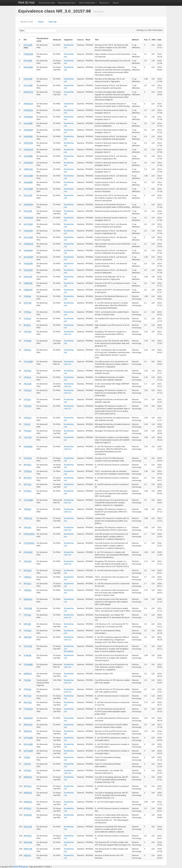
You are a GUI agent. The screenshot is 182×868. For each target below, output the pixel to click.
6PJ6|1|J (27, 325)
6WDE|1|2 (28, 777)
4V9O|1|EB (28, 163)
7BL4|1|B (28, 384)
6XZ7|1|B (28, 303)
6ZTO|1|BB (28, 751)
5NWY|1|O (28, 725)
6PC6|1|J (28, 465)
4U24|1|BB (28, 123)
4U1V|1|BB (28, 189)
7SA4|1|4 (28, 431)
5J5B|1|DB (28, 283)
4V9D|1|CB (28, 104)
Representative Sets (66, 3)
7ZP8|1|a (27, 312)
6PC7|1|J (28, 484)
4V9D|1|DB (28, 205)
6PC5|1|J (28, 584)
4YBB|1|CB (28, 244)
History (41, 22)
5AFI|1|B (27, 624)
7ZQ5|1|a (28, 577)
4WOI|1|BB (28, 67)
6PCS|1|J (28, 786)
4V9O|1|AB (28, 130)
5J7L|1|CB (28, 195)
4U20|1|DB (28, 264)
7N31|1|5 (27, 527)
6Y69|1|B (28, 655)
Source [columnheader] (80, 40)
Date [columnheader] (159, 40)
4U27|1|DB (28, 224)
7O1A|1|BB (28, 362)
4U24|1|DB (28, 270)
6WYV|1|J (28, 702)
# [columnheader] (20, 40)
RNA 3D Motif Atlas (87, 3)
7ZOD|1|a (28, 471)
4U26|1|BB (28, 136)
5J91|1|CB (28, 277)
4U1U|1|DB (28, 257)
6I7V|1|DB (28, 61)
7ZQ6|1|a (28, 590)
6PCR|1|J (28, 478)
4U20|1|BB (28, 182)
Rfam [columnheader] (88, 40)
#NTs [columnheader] (154, 40)
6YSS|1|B (28, 458)
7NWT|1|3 (28, 518)
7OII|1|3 (27, 757)
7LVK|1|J (27, 319)
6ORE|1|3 (28, 674)
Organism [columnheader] (68, 40)
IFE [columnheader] (25, 40)
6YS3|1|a (28, 491)
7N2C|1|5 (28, 561)
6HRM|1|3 (28, 802)
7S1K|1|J (27, 377)
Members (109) (27, 22)
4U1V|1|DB (28, 237)
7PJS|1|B (28, 341)
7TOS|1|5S (28, 709)
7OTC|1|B (28, 646)
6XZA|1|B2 (28, 552)
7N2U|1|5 (28, 390)
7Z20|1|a (27, 350)
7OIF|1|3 (27, 764)
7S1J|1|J (27, 399)
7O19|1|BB (28, 664)
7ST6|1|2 (27, 770)
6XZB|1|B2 (28, 446)
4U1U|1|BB (28, 176)
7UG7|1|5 (28, 437)
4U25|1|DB (28, 231)
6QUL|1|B (28, 827)
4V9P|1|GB (28, 143)
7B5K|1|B (28, 637)
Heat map (52, 22)
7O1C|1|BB (28, 500)
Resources (104, 3)
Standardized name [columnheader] (42, 40)
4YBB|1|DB (28, 54)
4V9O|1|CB (28, 150)
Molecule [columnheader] (57, 40)
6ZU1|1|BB (28, 744)
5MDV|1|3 (28, 731)
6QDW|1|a (28, 599)
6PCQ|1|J (28, 570)
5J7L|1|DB (28, 45)
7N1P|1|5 (28, 332)
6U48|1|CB (28, 718)
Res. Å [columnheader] (147, 40)
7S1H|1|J (28, 371)
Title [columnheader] (97, 40)
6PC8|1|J (28, 808)
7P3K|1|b (28, 689)
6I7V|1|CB (28, 211)
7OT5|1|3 (28, 631)
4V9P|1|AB (28, 169)
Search (116, 3)
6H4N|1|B (28, 815)
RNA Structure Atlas (47, 3)
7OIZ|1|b (27, 680)
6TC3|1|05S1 (29, 543)
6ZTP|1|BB (28, 738)
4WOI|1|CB (28, 92)
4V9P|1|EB (28, 117)
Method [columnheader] (135, 40)
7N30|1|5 (27, 509)
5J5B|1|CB (28, 290)
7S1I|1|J (27, 424)
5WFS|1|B (28, 842)
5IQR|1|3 (27, 855)
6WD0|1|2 (28, 793)
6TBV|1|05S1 (29, 534)
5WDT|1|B (28, 849)
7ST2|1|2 (27, 615)
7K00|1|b (27, 296)
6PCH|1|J (28, 836)
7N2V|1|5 (28, 406)
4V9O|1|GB (28, 218)
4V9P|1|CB (28, 110)
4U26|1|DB (28, 250)
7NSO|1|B (28, 608)
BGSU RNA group (20, 867)
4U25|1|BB (28, 156)
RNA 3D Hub (26, 3)
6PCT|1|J (28, 696)
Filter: (29, 31)
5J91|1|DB (28, 79)
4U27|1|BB (28, 85)
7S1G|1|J (28, 418)
